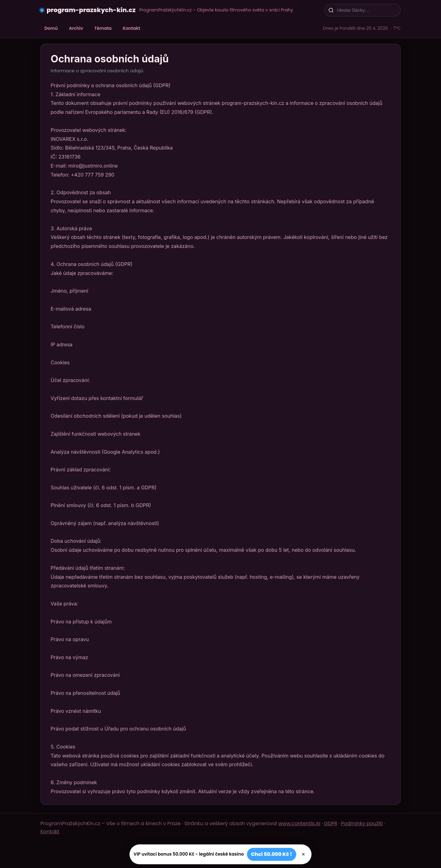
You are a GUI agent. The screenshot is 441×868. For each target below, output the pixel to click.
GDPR (331, 823)
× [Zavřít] (304, 854)
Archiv (76, 28)
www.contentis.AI (299, 823)
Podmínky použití (362, 823)
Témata (103, 28)
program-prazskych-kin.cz (91, 10)
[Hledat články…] (366, 10)
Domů (51, 28)
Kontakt (131, 28)
